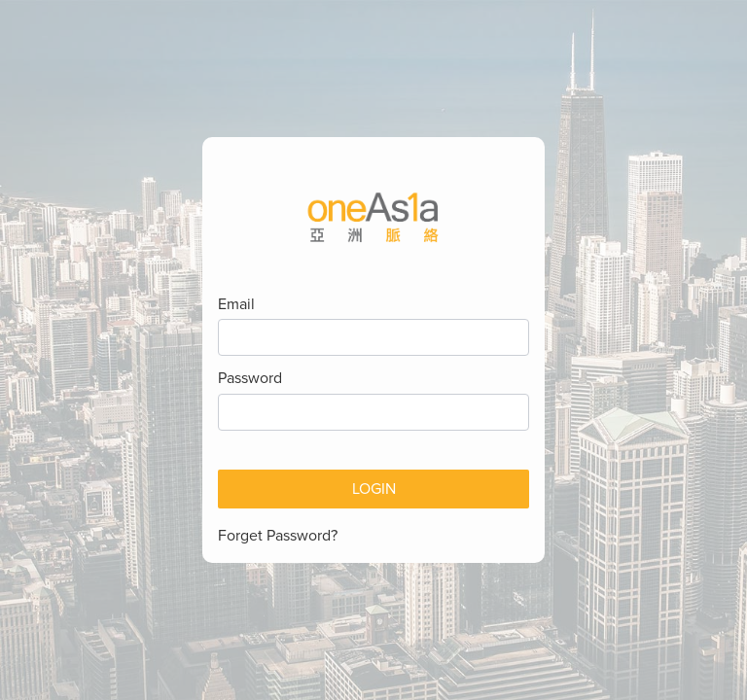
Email (236, 304)
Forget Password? (278, 536)
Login (374, 489)
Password (250, 378)
